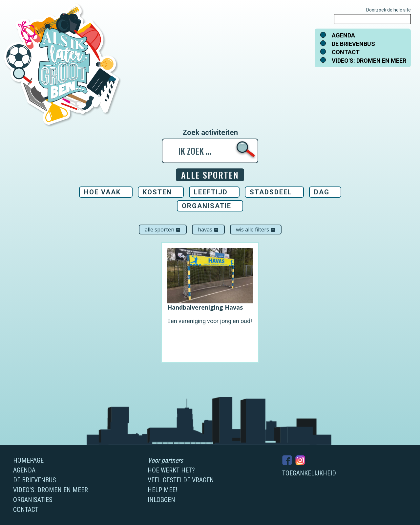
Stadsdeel (271, 192)
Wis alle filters (256, 230)
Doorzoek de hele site (388, 10)
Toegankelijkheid (309, 473)
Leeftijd (211, 192)
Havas (208, 230)
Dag (322, 192)
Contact (346, 52)
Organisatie (207, 206)
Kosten (157, 192)
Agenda (343, 35)
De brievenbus (353, 44)
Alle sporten (163, 230)
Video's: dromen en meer (369, 61)
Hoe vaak (102, 192)
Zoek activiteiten (210, 133)
